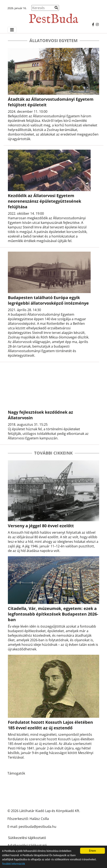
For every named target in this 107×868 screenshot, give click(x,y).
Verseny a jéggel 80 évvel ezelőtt (41, 526)
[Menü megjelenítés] (12, 30)
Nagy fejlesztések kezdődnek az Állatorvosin (40, 415)
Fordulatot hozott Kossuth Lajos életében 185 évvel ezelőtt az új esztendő (50, 725)
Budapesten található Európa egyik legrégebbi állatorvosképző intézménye (48, 300)
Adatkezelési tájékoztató (27, 845)
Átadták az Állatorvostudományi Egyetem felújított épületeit (51, 102)
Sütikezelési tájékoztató (27, 838)
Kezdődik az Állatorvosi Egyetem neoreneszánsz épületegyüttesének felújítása (44, 201)
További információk (14, 864)
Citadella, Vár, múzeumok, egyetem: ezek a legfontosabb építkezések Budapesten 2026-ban (53, 614)
